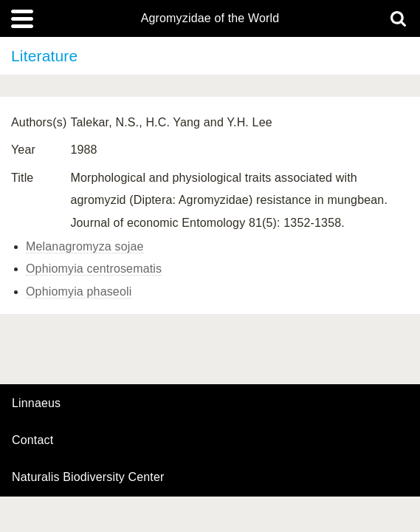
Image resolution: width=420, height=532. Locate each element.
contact (32, 440)
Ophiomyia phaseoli (79, 291)
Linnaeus (36, 403)
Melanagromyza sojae (85, 246)
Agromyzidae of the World (210, 18)
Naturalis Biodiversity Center (88, 477)
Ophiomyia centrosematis (94, 269)
